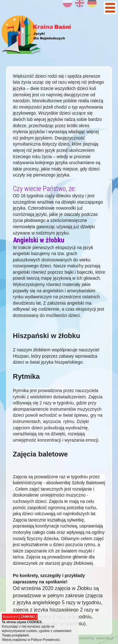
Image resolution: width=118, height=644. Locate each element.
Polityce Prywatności (45, 640)
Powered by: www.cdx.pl (95, 638)
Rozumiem (20, 617)
